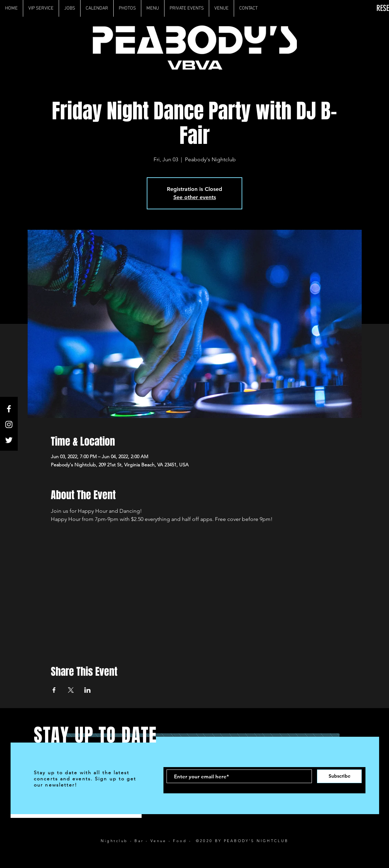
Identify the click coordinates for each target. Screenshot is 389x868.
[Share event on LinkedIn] (88, 690)
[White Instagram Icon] (9, 424)
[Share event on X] (71, 690)
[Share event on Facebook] (54, 690)
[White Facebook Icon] (9, 409)
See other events (195, 197)
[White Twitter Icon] (9, 440)
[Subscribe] (339, 776)
